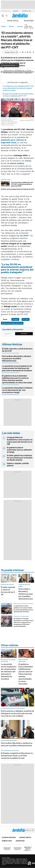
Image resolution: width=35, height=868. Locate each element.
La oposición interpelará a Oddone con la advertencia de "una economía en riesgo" (17, 390)
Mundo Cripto (29, 21)
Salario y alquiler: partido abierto (18, 464)
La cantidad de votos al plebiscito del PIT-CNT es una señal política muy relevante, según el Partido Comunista (18, 88)
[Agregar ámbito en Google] (11, 52)
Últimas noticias (13, 21)
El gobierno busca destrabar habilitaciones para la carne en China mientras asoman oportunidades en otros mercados (17, 379)
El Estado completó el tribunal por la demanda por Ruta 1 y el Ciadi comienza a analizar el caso (17, 756)
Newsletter (29, 830)
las (24, 236)
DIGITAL (7, 849)
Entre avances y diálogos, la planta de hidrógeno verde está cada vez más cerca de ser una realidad (17, 713)
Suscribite (24, 334)
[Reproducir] (17, 69)
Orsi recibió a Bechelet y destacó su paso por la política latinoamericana (17, 358)
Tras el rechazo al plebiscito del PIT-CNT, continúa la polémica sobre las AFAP (22, 184)
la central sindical (16, 163)
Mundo (11, 26)
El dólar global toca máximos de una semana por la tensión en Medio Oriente (20, 458)
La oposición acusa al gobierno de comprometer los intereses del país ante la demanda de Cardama (17, 368)
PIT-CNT (26, 319)
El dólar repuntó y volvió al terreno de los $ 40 (17, 350)
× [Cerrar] (17, 65)
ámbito (3, 26)
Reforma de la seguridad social (12, 323)
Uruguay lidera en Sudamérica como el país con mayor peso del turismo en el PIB (20, 441)
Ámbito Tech (7, 841)
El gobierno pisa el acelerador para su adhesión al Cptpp (19, 450)
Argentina (16, 11)
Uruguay (20, 26)
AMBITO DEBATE (28, 849)
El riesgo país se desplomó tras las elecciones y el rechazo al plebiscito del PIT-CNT (18, 95)
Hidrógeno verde (27, 11)
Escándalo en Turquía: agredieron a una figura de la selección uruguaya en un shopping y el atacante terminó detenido (23, 622)
